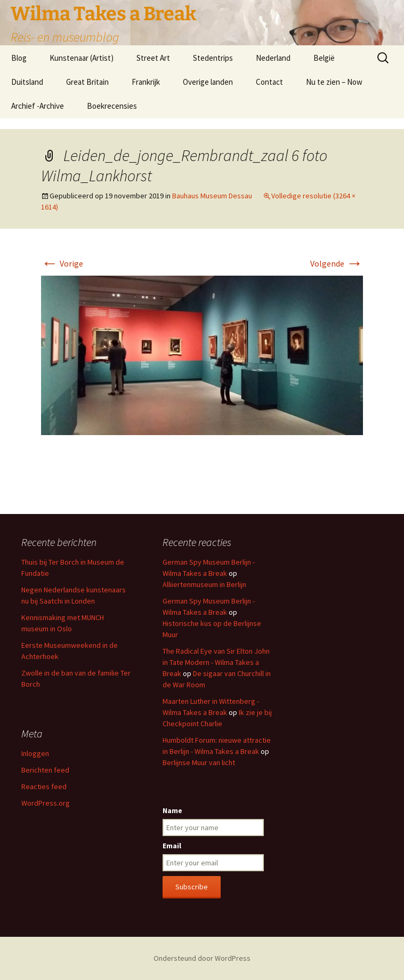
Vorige (62, 263)
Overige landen (208, 82)
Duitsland (27, 82)
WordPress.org (46, 803)
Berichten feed (45, 770)
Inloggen (35, 753)
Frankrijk (146, 82)
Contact (269, 82)
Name (172, 810)
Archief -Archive (38, 106)
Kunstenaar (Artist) (82, 58)
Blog (19, 58)
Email (172, 846)
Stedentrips (213, 58)
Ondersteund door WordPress (202, 958)
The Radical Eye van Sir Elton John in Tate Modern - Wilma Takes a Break (216, 662)
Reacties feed (44, 786)
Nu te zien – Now (334, 82)
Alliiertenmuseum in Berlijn (204, 584)
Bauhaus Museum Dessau (212, 196)
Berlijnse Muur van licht (199, 762)
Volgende (337, 263)
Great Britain (87, 82)
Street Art (153, 58)
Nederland (273, 58)
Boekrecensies (112, 106)
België (324, 58)
